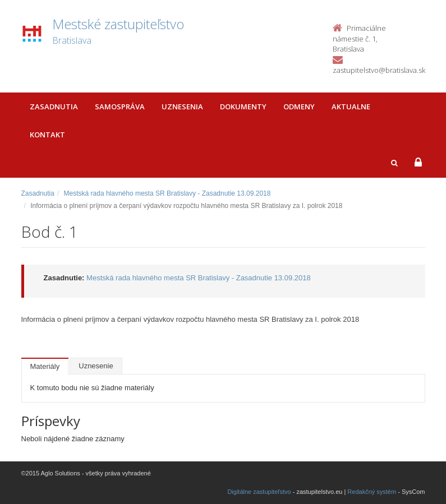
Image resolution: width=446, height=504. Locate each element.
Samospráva (120, 107)
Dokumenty (243, 107)
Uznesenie (96, 366)
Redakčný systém (372, 492)
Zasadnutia (54, 107)
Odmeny (299, 107)
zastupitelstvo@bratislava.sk (379, 70)
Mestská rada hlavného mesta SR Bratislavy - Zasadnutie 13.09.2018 (167, 193)
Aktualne (351, 107)
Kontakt (47, 135)
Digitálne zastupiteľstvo (259, 492)
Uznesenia (182, 107)
